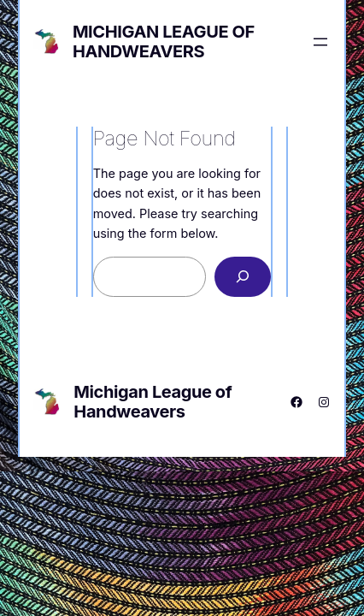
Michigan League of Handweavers (164, 41)
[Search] (243, 277)
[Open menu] (320, 42)
